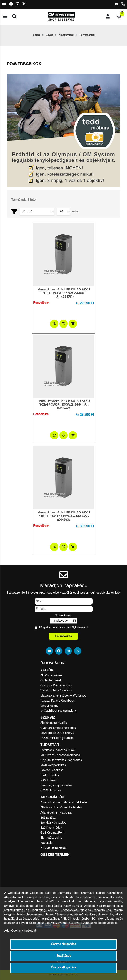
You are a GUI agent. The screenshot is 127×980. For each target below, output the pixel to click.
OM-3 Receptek (51, 790)
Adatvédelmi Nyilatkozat (71, 628)
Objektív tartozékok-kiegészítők (61, 760)
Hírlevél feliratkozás (53, 848)
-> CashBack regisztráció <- (59, 711)
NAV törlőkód (49, 780)
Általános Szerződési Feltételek (61, 808)
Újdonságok (52, 663)
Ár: (77, 304)
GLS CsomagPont (52, 833)
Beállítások (64, 956)
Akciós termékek (51, 676)
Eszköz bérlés (50, 775)
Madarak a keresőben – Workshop (63, 696)
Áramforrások (66, 35)
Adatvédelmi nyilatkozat (56, 813)
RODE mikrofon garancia (57, 738)
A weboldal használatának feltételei (64, 803)
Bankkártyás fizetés (53, 823)
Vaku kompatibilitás (53, 765)
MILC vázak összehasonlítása (60, 755)
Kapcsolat (47, 843)
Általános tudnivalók (54, 723)
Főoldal (36, 35)
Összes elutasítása (63, 944)
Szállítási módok (51, 828)
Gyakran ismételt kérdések (58, 728)
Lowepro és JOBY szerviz (57, 733)
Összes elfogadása (64, 968)
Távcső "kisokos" (52, 770)
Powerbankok (87, 35)
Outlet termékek (51, 681)
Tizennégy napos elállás (56, 785)
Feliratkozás (63, 636)
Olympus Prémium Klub (56, 686)
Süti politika (48, 818)
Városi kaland (49, 706)
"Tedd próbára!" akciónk (56, 691)
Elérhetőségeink (51, 838)
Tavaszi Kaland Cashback (57, 701)
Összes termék (55, 855)
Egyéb (50, 35)
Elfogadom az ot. (64, 628)
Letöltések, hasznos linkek (58, 750)
